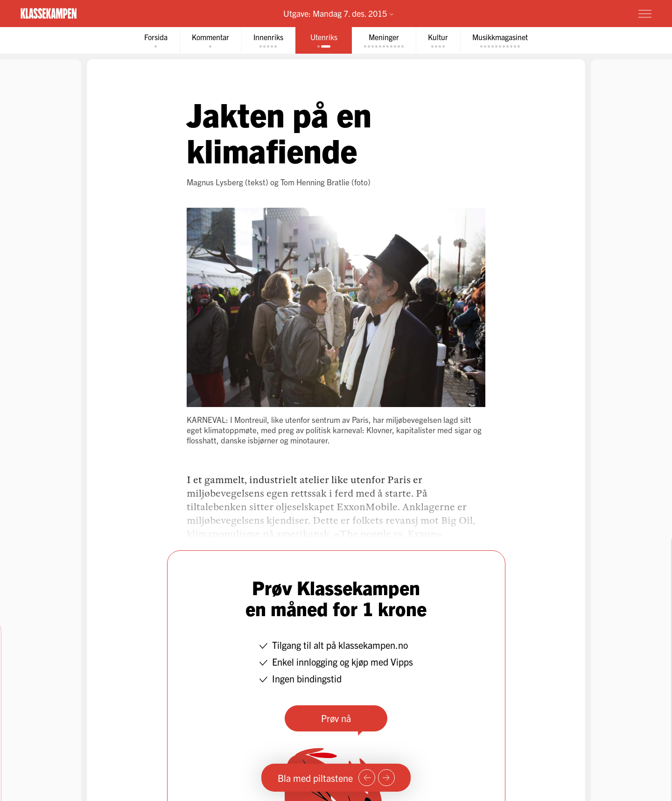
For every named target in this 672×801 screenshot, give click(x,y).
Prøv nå (336, 718)
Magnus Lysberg (215, 182)
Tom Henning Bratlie (315, 182)
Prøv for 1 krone (589, 13)
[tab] (156, 40)
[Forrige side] (367, 778)
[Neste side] (386, 778)
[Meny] (645, 14)
